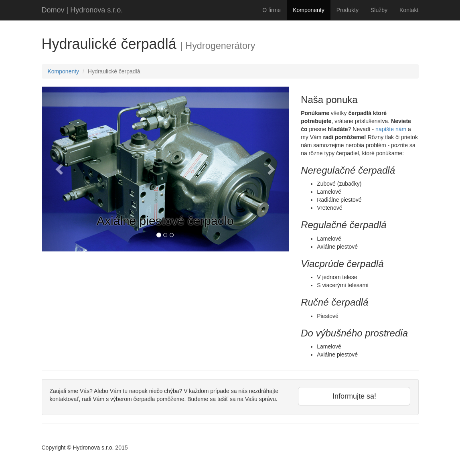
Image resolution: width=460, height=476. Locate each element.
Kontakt (409, 10)
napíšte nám (391, 129)
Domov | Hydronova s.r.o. (82, 10)
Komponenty (309, 10)
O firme (272, 10)
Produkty (348, 10)
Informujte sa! (354, 396)
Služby (379, 10)
